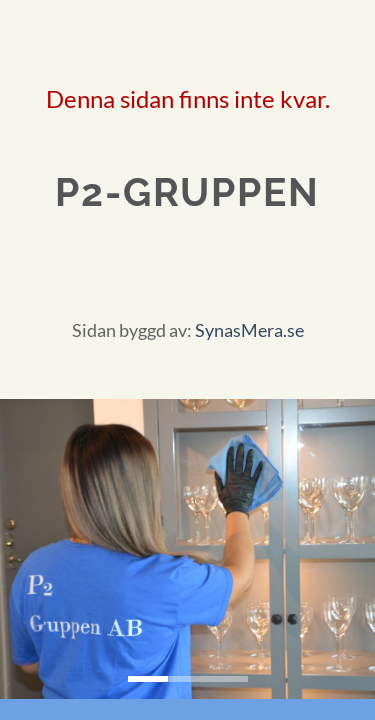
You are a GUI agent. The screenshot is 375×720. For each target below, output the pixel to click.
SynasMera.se (249, 330)
